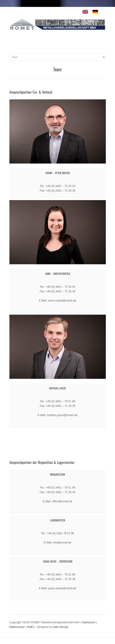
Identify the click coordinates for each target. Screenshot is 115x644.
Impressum (88, 622)
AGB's (31, 627)
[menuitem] (85, 12)
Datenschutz (17, 627)
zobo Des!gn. (61, 627)
